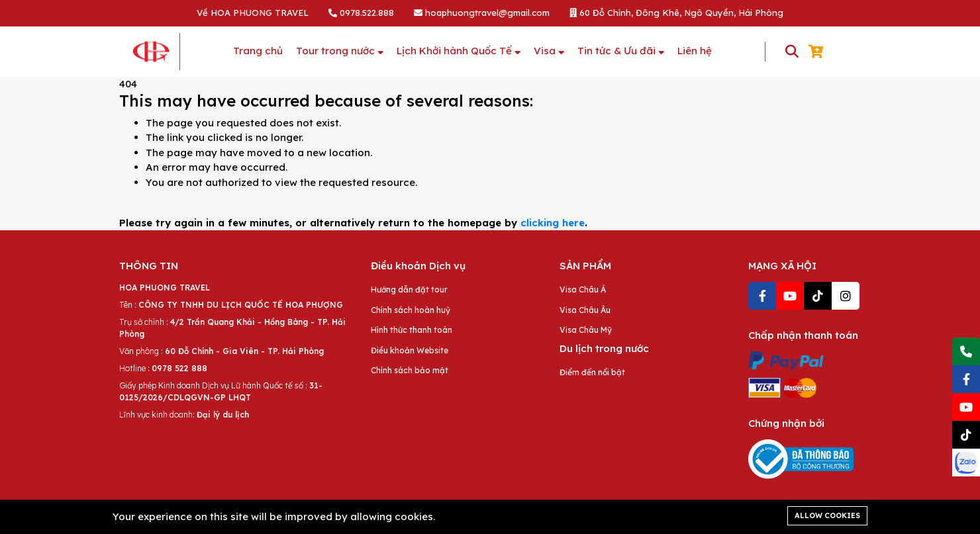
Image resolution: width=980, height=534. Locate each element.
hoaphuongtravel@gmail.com (482, 13)
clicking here (553, 223)
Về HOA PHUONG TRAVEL (253, 13)
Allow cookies (827, 515)
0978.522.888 (361, 13)
